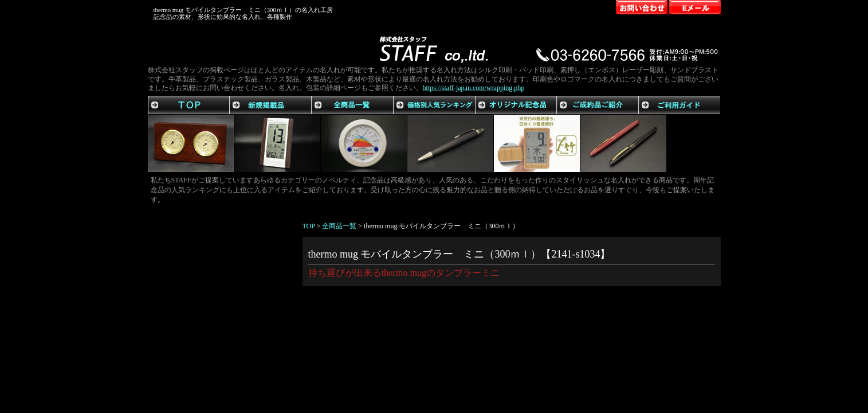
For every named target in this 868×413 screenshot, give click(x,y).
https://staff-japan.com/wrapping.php (474, 88)
